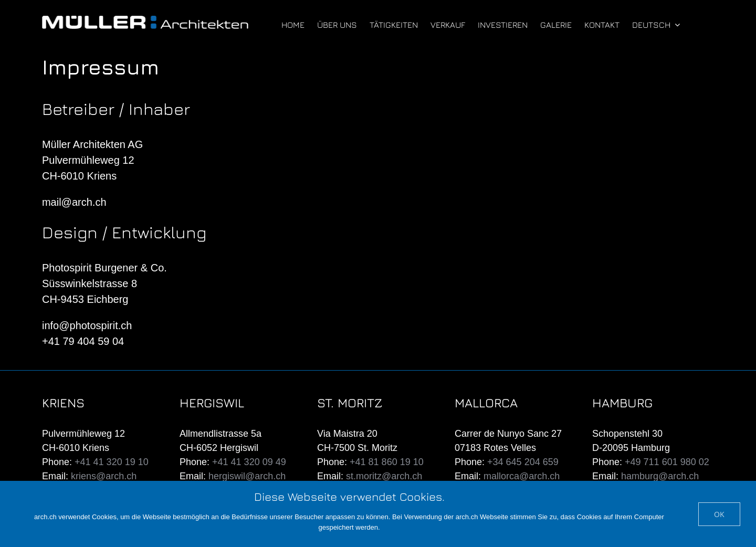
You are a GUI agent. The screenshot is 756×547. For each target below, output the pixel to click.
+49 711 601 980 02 (667, 462)
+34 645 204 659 (523, 462)
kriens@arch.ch (104, 476)
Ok (719, 514)
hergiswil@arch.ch (247, 476)
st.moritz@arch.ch (384, 476)
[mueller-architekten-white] (145, 21)
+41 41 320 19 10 (112, 462)
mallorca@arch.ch (522, 476)
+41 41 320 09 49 (249, 462)
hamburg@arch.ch (660, 476)
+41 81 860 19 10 (387, 462)
